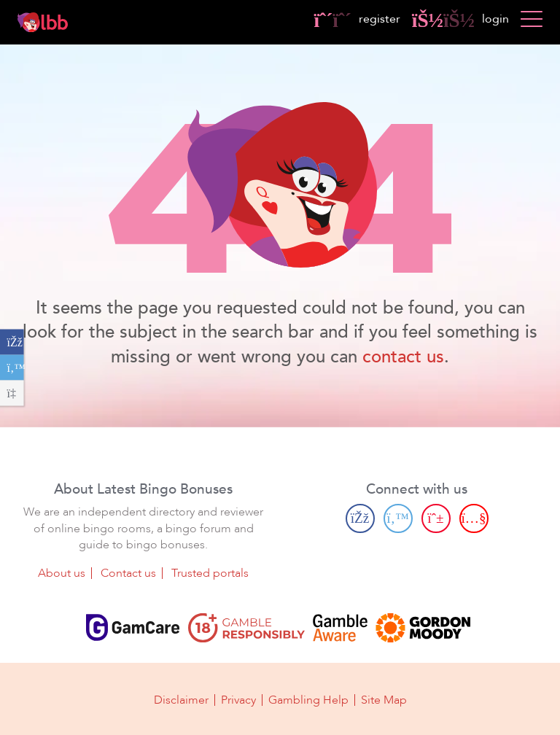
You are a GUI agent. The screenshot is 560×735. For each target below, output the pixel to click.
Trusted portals (210, 573)
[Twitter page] (398, 518)
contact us (403, 357)
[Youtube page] (474, 518)
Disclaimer (181, 700)
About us (62, 573)
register (357, 19)
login (460, 19)
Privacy (238, 700)
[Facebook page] (360, 518)
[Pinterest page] (436, 518)
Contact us (128, 573)
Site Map (384, 700)
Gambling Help (308, 700)
